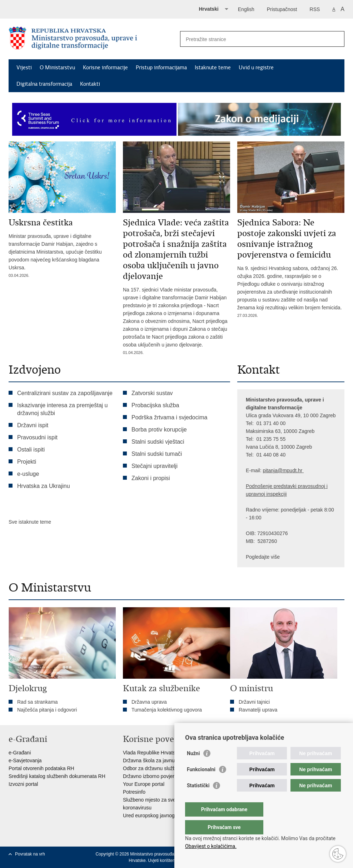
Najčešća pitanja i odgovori (47, 710)
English (246, 9)
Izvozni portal (23, 784)
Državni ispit (33, 425)
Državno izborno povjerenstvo (156, 776)
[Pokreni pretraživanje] (336, 39)
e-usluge (28, 474)
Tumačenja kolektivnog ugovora (167, 710)
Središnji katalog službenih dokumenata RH (57, 776)
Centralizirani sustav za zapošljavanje (65, 393)
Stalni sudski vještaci (159, 442)
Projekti (27, 462)
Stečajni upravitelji (155, 466)
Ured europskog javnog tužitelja (158, 815)
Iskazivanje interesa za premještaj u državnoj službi (62, 409)
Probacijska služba (155, 405)
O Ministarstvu (57, 68)
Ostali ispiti (31, 450)
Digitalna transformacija (44, 84)
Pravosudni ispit (37, 437)
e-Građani (20, 753)
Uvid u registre (256, 68)
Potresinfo (134, 792)
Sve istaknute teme (30, 522)
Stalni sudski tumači (157, 454)
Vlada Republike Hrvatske (152, 753)
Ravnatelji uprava (258, 710)
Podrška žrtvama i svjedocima (170, 417)
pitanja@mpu (277, 470)
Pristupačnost (282, 9)
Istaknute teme (213, 68)
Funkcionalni (201, 784)
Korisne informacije (105, 68)
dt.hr (297, 470)
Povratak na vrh (30, 854)
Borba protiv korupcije (159, 430)
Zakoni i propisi (151, 478)
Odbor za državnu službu (151, 768)
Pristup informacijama (161, 68)
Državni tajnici (254, 702)
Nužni (193, 768)
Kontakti (90, 84)
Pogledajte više (263, 557)
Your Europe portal (144, 784)
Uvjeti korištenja (163, 860)
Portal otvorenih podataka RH (41, 768)
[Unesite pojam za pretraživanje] (255, 39)
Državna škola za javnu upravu (157, 760)
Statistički (198, 800)
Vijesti (24, 68)
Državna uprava (149, 702)
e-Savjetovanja (25, 760)
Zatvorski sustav (152, 393)
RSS (315, 9)
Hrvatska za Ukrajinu (44, 486)
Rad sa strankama (38, 702)
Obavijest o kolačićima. (211, 846)
